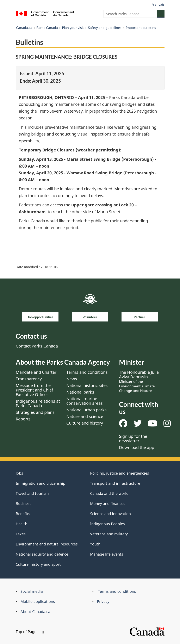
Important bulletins (141, 28)
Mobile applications (38, 601)
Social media (32, 591)
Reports (23, 419)
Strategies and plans (35, 412)
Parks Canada (47, 28)
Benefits (23, 514)
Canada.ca (24, 28)
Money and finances (108, 504)
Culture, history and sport (38, 564)
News (72, 379)
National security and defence (42, 554)
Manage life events (107, 554)
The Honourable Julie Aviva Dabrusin (139, 381)
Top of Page (30, 632)
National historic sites (87, 385)
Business (24, 504)
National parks (80, 392)
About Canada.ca (35, 612)
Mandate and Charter (36, 372)
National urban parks (86, 410)
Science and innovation (110, 514)
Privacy (103, 601)
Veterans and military (109, 534)
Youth (95, 544)
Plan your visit (73, 28)
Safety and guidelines (105, 28)
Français (158, 4)
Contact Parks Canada (37, 346)
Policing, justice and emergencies (120, 473)
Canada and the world (109, 493)
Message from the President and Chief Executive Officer (34, 390)
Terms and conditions (87, 372)
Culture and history (85, 423)
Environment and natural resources (47, 544)
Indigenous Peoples (107, 524)
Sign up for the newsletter (133, 439)
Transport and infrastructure (115, 483)
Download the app (137, 447)
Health (21, 524)
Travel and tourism (32, 493)
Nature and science (85, 416)
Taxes (21, 534)
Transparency (29, 379)
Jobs (19, 473)
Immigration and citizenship (41, 483)
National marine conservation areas (85, 401)
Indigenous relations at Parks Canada (38, 403)
